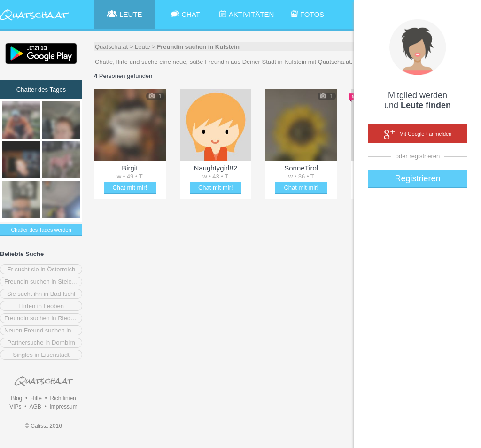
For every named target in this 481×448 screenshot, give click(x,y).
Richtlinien (63, 398)
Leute (143, 47)
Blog (16, 398)
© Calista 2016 (43, 426)
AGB (35, 407)
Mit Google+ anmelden (418, 134)
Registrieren (417, 178)
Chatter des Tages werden (41, 230)
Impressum (63, 407)
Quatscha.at (111, 47)
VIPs (15, 407)
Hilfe (36, 398)
